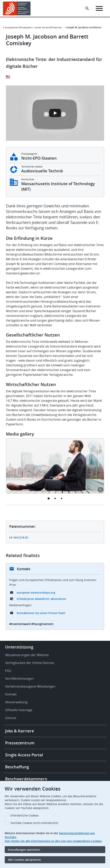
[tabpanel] (55, 466)
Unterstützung (19, 647)
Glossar (11, 718)
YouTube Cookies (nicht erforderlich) (34, 823)
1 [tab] (49, 498)
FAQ (8, 671)
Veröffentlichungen (19, 679)
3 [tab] (61, 498)
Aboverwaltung (16, 702)
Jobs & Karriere (20, 731)
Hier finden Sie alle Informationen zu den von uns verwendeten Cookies (53, 841)
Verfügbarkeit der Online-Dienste (30, 663)
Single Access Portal (24, 755)
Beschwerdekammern (26, 779)
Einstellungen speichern (24, 850)
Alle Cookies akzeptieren (24, 860)
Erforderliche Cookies (24, 815)
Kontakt (11, 694)
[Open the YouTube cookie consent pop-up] (55, 113)
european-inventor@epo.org (36, 593)
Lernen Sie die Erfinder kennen (49, 27)
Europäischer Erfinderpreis (18, 27)
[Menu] (99, 8)
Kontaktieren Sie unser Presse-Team (41, 613)
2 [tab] (55, 498)
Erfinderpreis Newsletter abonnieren (41, 599)
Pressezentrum (20, 743)
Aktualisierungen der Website (27, 655)
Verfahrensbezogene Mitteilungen (30, 686)
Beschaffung (17, 767)
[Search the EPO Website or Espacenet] (87, 8)
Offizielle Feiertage (19, 710)
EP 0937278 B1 (19, 537)
